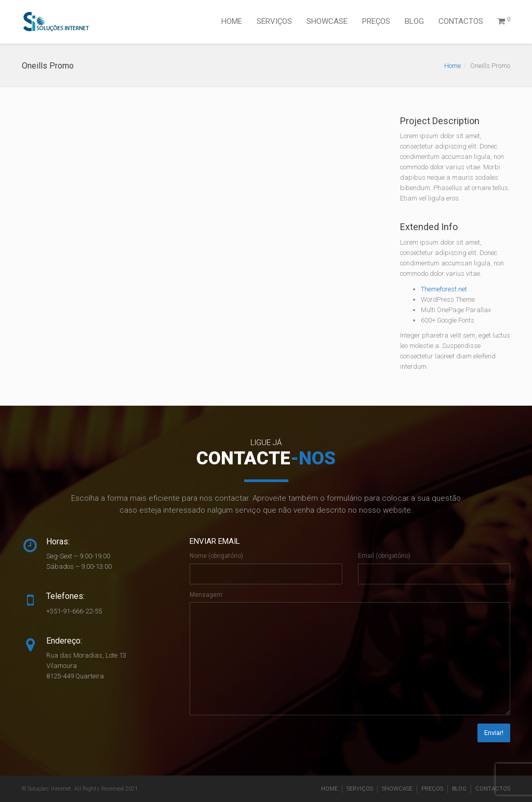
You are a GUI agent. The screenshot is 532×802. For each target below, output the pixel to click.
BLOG (414, 21)
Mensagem (206, 595)
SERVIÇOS (274, 21)
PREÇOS (376, 21)
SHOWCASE (327, 21)
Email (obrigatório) (384, 556)
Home (453, 66)
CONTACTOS (461, 21)
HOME (232, 21)
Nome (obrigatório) (216, 556)
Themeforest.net (444, 289)
